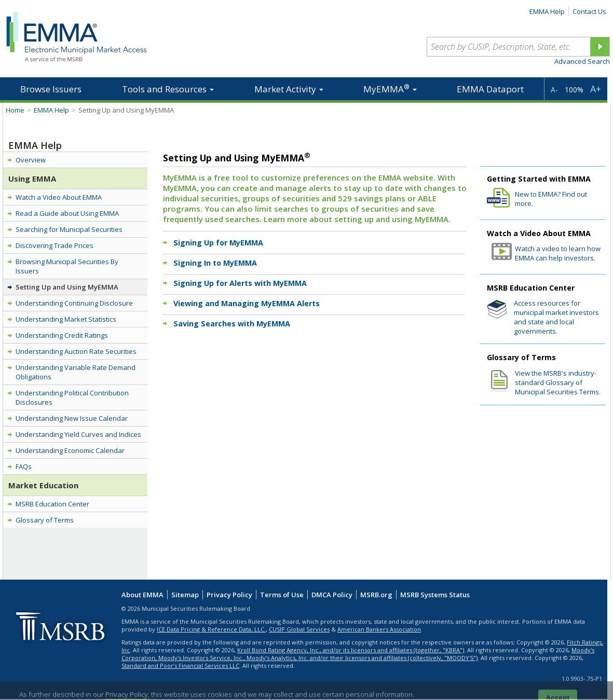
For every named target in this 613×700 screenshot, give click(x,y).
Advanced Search (582, 61)
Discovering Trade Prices (55, 245)
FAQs (24, 466)
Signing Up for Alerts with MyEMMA (240, 283)
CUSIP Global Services (299, 629)
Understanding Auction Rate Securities (76, 351)
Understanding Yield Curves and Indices (78, 434)
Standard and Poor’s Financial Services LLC (180, 665)
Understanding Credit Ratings (62, 335)
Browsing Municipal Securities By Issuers (67, 266)
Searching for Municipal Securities (69, 229)
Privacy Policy (229, 595)
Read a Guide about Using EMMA (67, 213)
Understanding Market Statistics (66, 319)
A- (554, 90)
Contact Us (589, 11)
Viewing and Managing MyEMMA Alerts (247, 303)
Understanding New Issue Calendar (72, 418)
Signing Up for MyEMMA (218, 243)
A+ (596, 89)
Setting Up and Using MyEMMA (67, 287)
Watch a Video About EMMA (59, 197)
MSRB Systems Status (435, 595)
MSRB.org (376, 595)
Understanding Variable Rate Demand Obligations (76, 372)
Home (15, 110)
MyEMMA (390, 88)
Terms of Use (282, 595)
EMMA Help (547, 11)
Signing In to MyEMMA (215, 263)
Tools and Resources (168, 89)
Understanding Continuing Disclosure (74, 303)
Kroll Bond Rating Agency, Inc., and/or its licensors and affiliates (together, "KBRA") (351, 650)
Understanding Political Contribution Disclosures (72, 397)
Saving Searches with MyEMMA (232, 324)
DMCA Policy (332, 595)
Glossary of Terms (45, 520)
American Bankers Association (379, 629)
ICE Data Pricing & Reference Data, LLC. (211, 629)
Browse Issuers (51, 89)
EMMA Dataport (490, 89)
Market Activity (289, 89)
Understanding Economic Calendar (70, 450)
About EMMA (142, 595)
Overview (31, 160)
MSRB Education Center (52, 504)
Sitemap (185, 595)
